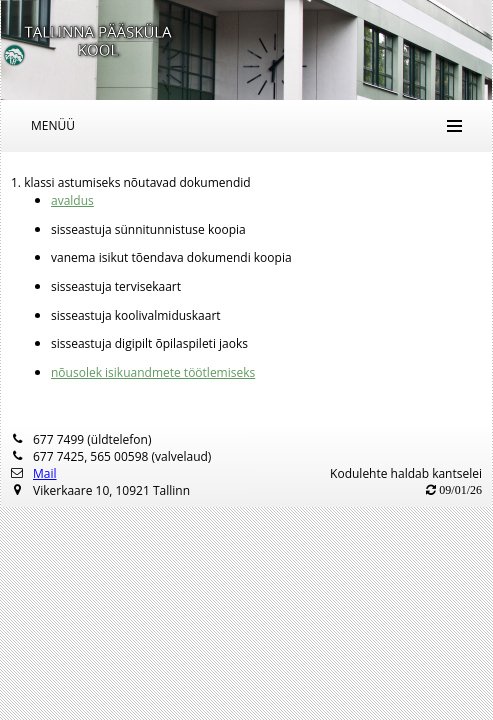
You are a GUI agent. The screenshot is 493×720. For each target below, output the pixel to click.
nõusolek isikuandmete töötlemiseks (153, 372)
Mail (45, 473)
